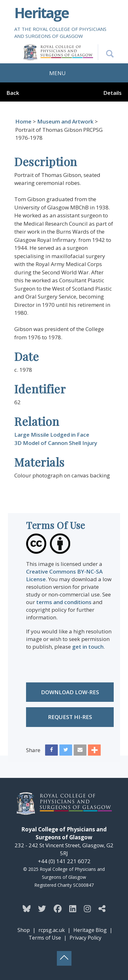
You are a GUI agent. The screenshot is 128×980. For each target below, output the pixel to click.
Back (13, 93)
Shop (24, 930)
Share (33, 750)
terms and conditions (64, 602)
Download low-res (70, 692)
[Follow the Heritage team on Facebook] (58, 908)
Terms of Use (45, 938)
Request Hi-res (70, 717)
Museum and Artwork (65, 121)
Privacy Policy (85, 938)
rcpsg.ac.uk (52, 930)
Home (23, 121)
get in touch (88, 647)
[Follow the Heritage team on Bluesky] (27, 908)
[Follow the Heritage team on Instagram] (87, 908)
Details (112, 93)
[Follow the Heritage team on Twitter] (42, 908)
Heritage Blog (90, 930)
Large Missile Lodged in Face (52, 435)
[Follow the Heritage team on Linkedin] (73, 908)
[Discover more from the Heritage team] (102, 908)
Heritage (41, 13)
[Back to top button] (64, 958)
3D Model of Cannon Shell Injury (56, 443)
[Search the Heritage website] (106, 52)
